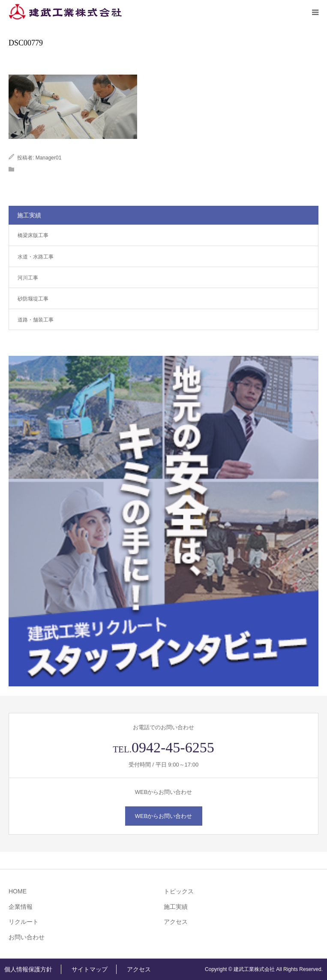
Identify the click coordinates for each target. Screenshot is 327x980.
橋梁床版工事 (33, 235)
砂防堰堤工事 (33, 299)
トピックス (179, 891)
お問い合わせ (27, 937)
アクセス (176, 922)
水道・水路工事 (36, 257)
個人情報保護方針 (28, 969)
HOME (18, 891)
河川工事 (28, 278)
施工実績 (176, 907)
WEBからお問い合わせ (164, 816)
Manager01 (49, 158)
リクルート (24, 922)
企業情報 (21, 907)
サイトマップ (90, 969)
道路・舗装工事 (36, 320)
